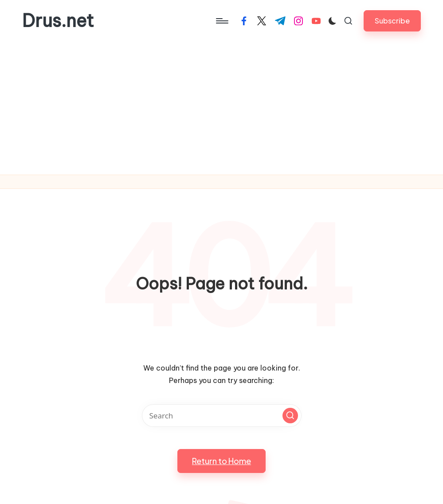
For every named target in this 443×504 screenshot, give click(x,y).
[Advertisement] (221, 108)
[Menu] (221, 21)
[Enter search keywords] (222, 416)
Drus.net (58, 21)
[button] (392, 21)
